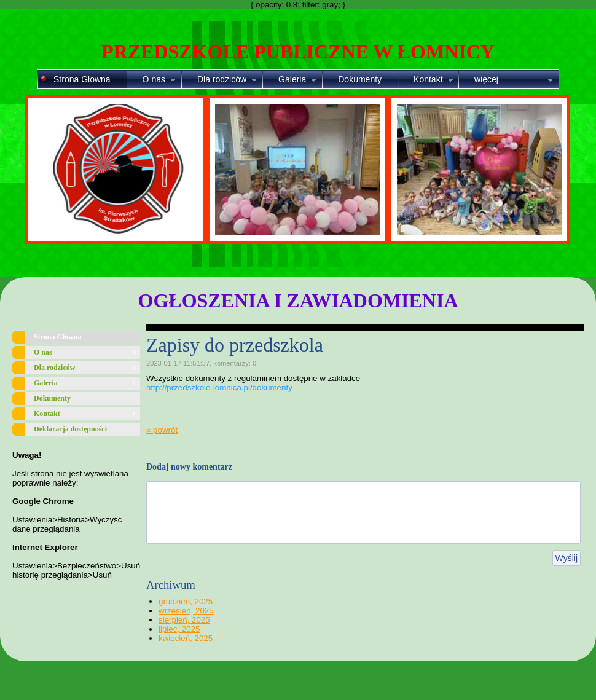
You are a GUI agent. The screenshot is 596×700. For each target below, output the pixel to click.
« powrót (162, 430)
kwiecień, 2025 (186, 638)
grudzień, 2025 (186, 601)
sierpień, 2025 (184, 620)
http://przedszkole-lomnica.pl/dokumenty (219, 387)
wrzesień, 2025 (186, 611)
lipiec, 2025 (179, 629)
